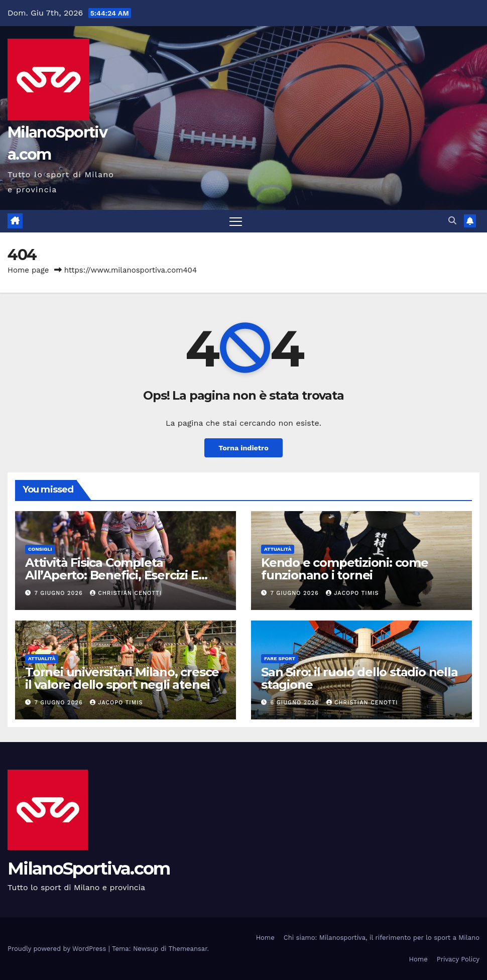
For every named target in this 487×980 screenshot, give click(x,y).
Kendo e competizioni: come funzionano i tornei (345, 569)
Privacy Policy (458, 959)
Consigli (40, 549)
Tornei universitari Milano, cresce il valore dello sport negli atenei (122, 678)
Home (265, 938)
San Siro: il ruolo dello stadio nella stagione (359, 678)
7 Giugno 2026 (60, 593)
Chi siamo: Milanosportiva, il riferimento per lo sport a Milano (382, 938)
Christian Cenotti (126, 593)
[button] (452, 221)
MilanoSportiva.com (89, 869)
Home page (28, 270)
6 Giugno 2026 (296, 703)
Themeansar (188, 949)
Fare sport (280, 658)
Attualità (278, 549)
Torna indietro (243, 448)
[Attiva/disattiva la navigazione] (236, 221)
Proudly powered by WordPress (58, 949)
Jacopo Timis (352, 593)
